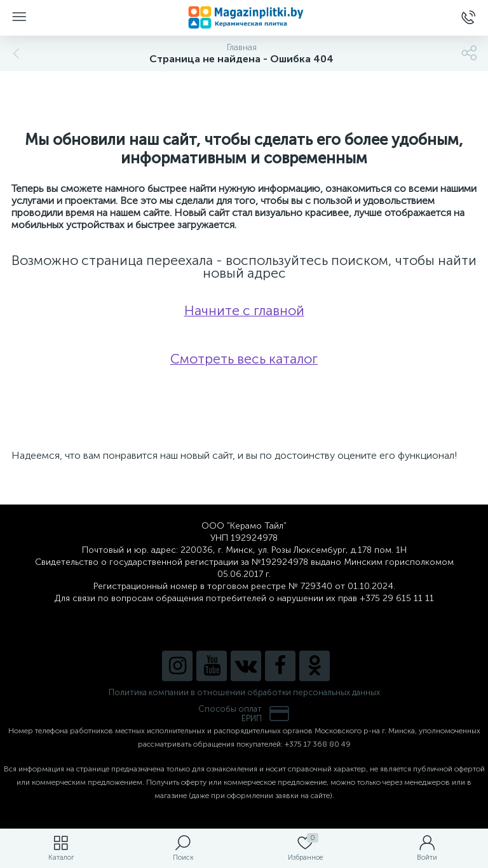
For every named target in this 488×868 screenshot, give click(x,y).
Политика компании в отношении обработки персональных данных (244, 692)
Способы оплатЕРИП (244, 714)
